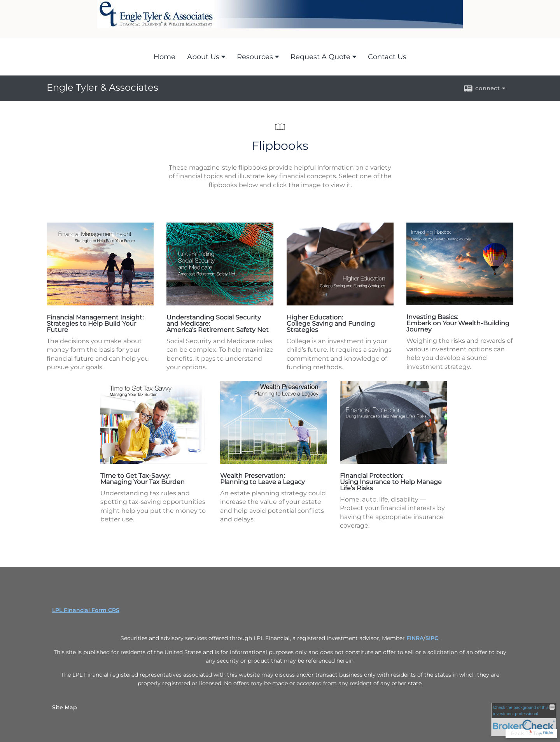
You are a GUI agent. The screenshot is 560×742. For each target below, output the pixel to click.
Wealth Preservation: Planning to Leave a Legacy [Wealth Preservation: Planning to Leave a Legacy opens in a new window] (262, 479)
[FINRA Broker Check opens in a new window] (524, 719)
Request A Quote (320, 57)
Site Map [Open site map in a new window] (65, 707)
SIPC (432, 638)
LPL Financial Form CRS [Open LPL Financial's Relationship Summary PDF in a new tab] (86, 610)
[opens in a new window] (100, 303)
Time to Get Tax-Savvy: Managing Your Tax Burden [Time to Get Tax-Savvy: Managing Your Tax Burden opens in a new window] (143, 479)
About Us (203, 57)
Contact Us (387, 57)
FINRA (415, 638)
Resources (255, 57)
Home (164, 57)
